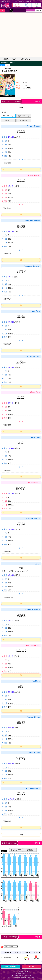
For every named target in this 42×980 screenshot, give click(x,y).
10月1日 (11, 692)
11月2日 (11, 728)
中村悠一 (8, 551)
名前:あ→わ (8, 120)
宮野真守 (8, 344)
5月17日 (11, 494)
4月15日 (11, 322)
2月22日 (11, 231)
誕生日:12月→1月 (24, 116)
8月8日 (11, 620)
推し (21, 169)
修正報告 (31, 967)
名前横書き (30, 850)
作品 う (14, 59)
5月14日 (11, 448)
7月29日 (11, 575)
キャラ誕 (5, 5)
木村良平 (8, 163)
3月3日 (11, 277)
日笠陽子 (8, 425)
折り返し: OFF (16, 850)
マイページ (31, 10)
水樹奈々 (8, 208)
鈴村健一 (8, 470)
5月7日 (11, 403)
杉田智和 (8, 299)
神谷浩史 (8, 821)
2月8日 (11, 186)
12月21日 (11, 799)
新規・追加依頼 (10, 967)
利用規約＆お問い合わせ (21, 971)
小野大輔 (8, 254)
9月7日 (11, 656)
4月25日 (11, 367)
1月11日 (11, 137)
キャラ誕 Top (5, 59)
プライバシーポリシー (21, 973)
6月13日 (11, 529)
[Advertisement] (21, 35)
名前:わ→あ (24, 120)
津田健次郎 (9, 597)
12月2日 (11, 763)
